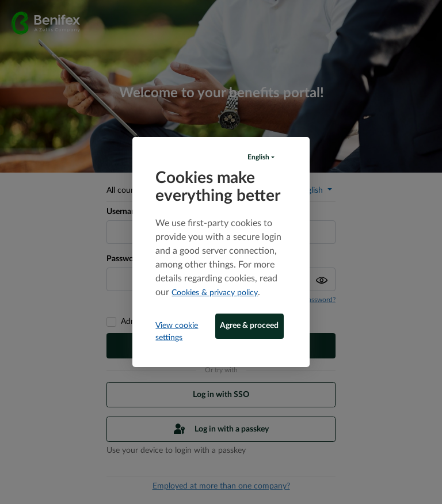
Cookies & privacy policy (215, 293)
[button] (261, 157)
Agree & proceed (249, 326)
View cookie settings (177, 332)
